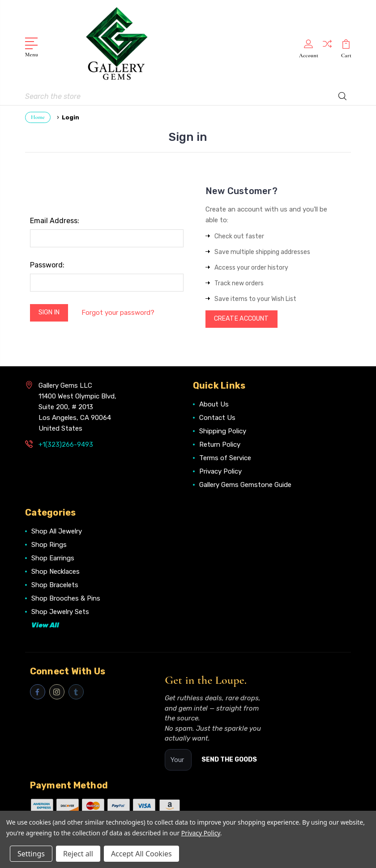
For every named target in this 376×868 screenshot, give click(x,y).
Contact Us (217, 418)
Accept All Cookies (141, 854)
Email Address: (55, 219)
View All (45, 626)
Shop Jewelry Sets (60, 612)
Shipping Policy (223, 432)
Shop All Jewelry (57, 532)
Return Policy (220, 445)
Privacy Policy (220, 472)
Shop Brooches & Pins (66, 599)
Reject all (78, 854)
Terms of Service (225, 458)
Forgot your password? (122, 312)
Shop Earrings (53, 559)
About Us (214, 405)
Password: (47, 263)
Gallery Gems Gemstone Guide (245, 485)
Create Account (245, 318)
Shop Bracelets (55, 585)
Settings (31, 854)
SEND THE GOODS (229, 760)
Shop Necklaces (56, 572)
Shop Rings (49, 545)
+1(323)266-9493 (66, 445)
